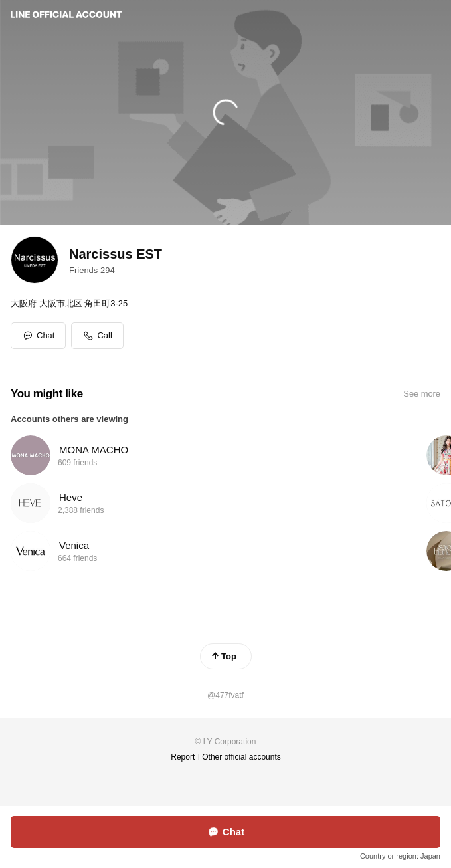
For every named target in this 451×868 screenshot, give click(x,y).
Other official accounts (241, 757)
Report (183, 757)
